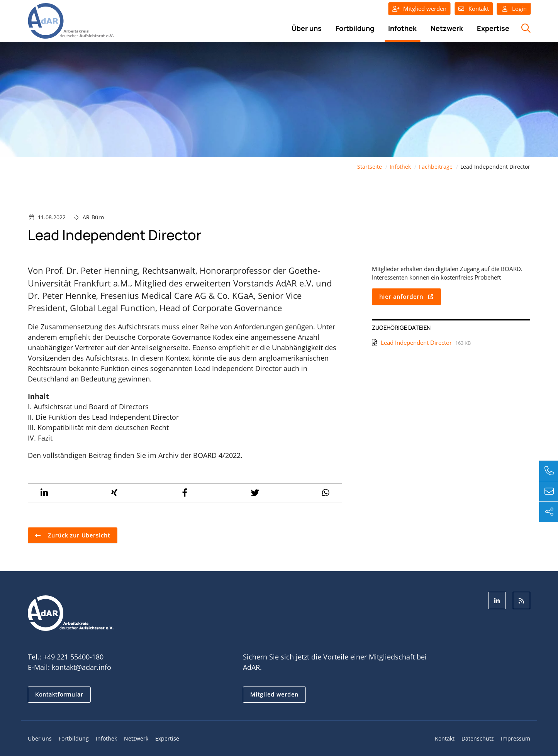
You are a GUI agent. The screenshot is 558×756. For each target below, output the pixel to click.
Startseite (370, 167)
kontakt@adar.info (81, 668)
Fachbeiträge (436, 167)
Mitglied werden (425, 8)
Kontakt (479, 8)
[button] (44, 493)
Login (514, 9)
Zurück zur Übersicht (78, 535)
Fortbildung (355, 28)
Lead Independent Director (416, 342)
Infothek (402, 28)
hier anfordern (401, 297)
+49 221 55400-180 (73, 657)
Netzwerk (447, 28)
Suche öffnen (525, 32)
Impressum (516, 739)
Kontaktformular (59, 695)
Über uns (307, 28)
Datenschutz (478, 739)
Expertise (493, 28)
